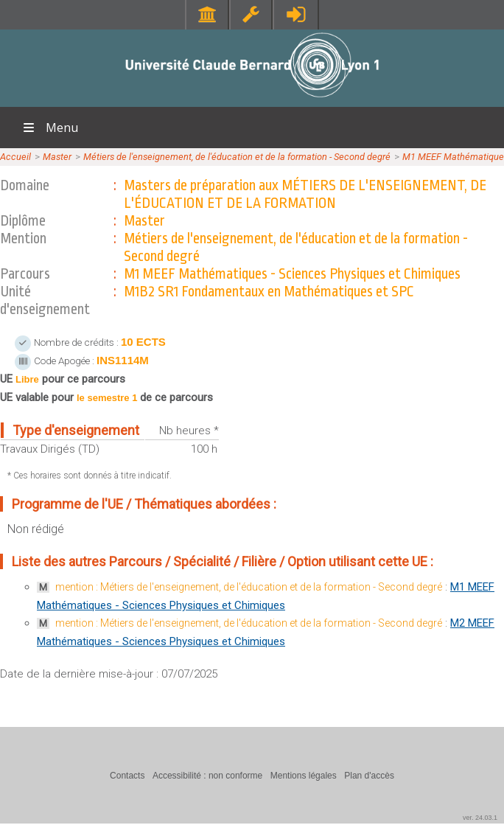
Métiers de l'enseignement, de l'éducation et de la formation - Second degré (237, 157)
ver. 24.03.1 (480, 818)
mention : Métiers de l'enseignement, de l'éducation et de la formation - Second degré (249, 587)
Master (57, 157)
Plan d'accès (369, 776)
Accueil (15, 157)
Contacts (127, 776)
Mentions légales (304, 776)
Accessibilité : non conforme (207, 776)
